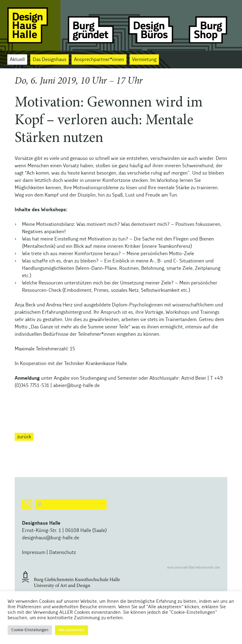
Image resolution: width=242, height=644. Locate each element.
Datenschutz (62, 552)
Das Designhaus (50, 60)
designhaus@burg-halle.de (51, 538)
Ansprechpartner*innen (99, 60)
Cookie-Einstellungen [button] (30, 630)
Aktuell (17, 60)
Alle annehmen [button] (71, 630)
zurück (24, 437)
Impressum (34, 552)
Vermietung (144, 60)
